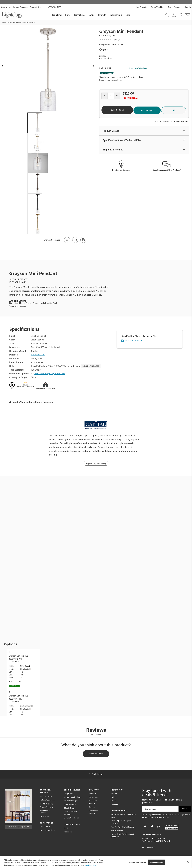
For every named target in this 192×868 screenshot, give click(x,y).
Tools (66, 829)
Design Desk (69, 794)
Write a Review (96, 754)
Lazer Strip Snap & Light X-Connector (121, 823)
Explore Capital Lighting (96, 463)
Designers (115, 805)
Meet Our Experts (93, 803)
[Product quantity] (111, 96)
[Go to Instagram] (159, 827)
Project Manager (71, 801)
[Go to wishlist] (181, 15)
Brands (102, 15)
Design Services (20, 7)
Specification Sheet (133, 341)
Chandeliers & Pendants (20, 22)
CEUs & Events (70, 809)
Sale (128, 15)
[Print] (83, 243)
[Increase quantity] (117, 96)
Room (91, 15)
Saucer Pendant (117, 831)
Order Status (45, 817)
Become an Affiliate (93, 813)
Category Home (6, 22)
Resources (68, 832)
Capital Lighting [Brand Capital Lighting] (109, 36)
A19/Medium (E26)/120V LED (50, 374)
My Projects (142, 7)
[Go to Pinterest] (67, 243)
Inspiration (116, 15)
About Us (93, 794)
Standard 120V (38, 355)
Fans (68, 15)
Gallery (114, 798)
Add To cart (14, 686)
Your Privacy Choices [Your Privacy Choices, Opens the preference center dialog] (137, 862)
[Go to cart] (188, 14)
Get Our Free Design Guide (19, 827)
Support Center (37, 7)
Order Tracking (158, 7)
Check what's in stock (138, 68)
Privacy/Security (47, 808)
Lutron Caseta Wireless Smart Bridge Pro (122, 836)
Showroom (6, 7)
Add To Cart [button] (126, 110)
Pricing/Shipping (46, 804)
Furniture (79, 15)
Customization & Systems (71, 813)
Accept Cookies (156, 862)
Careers (92, 808)
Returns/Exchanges (48, 800)
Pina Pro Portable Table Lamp (123, 827)
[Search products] (167, 15)
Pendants (32, 22)
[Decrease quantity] (105, 96)
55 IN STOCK (106, 68)
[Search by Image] (174, 15)
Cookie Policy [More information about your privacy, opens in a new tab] (90, 865)
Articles (114, 794)
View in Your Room (72, 818)
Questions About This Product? (167, 170)
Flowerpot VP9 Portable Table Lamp (123, 816)
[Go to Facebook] (145, 827)
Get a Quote (45, 827)
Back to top (96, 775)
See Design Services (121, 170)
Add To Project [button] (163, 110)
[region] (96, 862)
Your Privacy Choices (45, 812)
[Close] (188, 862)
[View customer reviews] (172, 827)
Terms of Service (158, 818)
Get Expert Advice (47, 831)
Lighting (57, 15)
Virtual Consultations (72, 798)
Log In (188, 7)
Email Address (150, 809)
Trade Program (175, 7)
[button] (4, 66)
